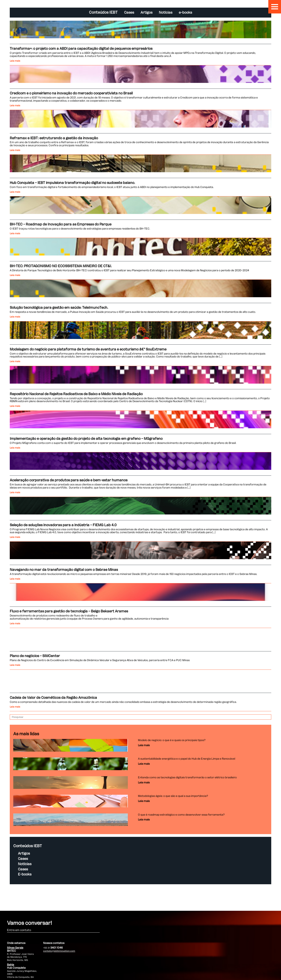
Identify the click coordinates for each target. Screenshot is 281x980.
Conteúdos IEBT (103, 12)
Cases (129, 13)
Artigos (146, 13)
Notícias (166, 13)
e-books (185, 13)
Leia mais (15, 61)
